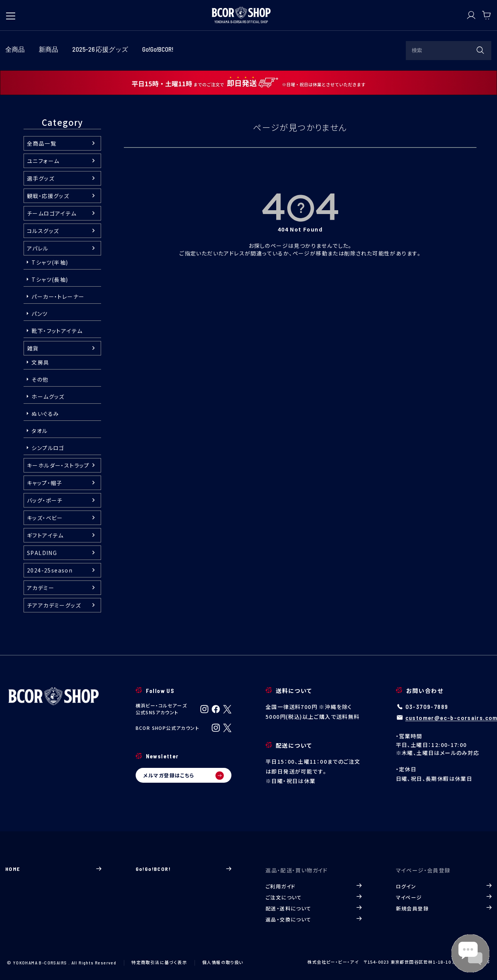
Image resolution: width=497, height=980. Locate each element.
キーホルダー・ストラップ (58, 465)
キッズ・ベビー (45, 518)
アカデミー (41, 588)
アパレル (38, 248)
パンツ (40, 314)
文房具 (40, 362)
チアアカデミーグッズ (54, 605)
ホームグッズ (48, 396)
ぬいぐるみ (45, 414)
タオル (40, 431)
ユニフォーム (43, 161)
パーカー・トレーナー (58, 297)
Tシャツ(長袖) (50, 279)
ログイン (444, 886)
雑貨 (33, 348)
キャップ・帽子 (45, 483)
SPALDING (42, 553)
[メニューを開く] (11, 12)
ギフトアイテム (45, 535)
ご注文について (314, 897)
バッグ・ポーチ (45, 500)
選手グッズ (41, 178)
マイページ (444, 897)
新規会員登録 (444, 908)
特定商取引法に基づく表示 (159, 962)
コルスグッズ (43, 231)
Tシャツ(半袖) (50, 262)
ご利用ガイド (314, 886)
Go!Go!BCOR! (184, 869)
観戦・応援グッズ (48, 196)
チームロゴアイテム (52, 213)
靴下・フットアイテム (57, 331)
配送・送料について (314, 908)
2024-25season (50, 570)
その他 (40, 379)
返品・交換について (314, 919)
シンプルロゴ (48, 448)
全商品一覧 (42, 143)
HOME (53, 869)
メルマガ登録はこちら (184, 775)
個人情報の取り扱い (223, 962)
